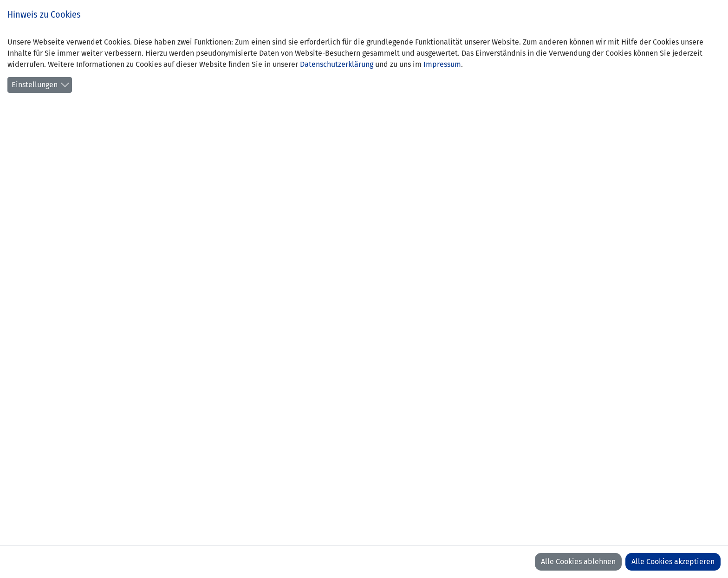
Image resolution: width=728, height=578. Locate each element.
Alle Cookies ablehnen (578, 562)
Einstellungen (35, 85)
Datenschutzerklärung (337, 64)
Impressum (442, 64)
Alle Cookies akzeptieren (673, 562)
